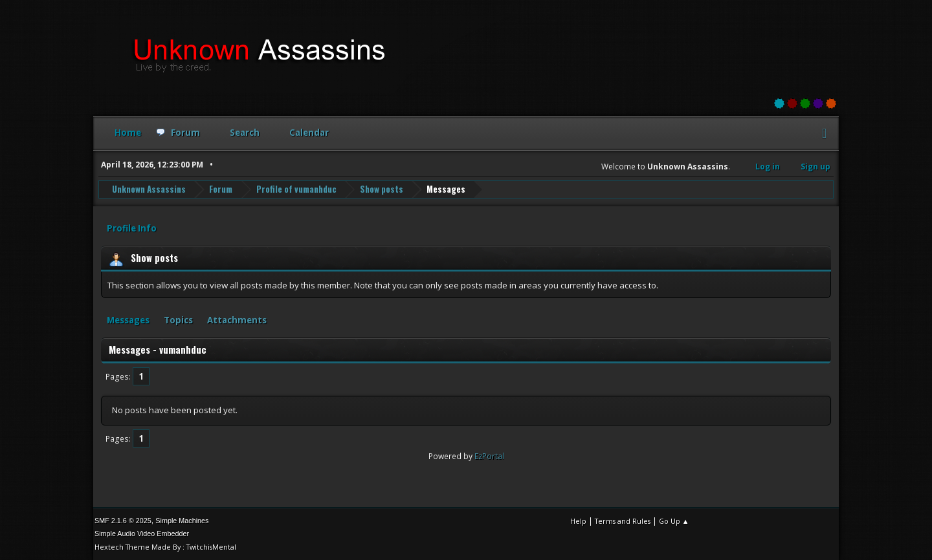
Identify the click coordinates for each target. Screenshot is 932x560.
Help (578, 521)
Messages (128, 320)
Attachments (237, 320)
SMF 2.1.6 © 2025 (123, 521)
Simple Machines (182, 521)
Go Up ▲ (674, 521)
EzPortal (489, 456)
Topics (178, 320)
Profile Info (132, 228)
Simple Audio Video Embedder (142, 533)
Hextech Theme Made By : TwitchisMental (165, 547)
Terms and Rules (623, 521)
